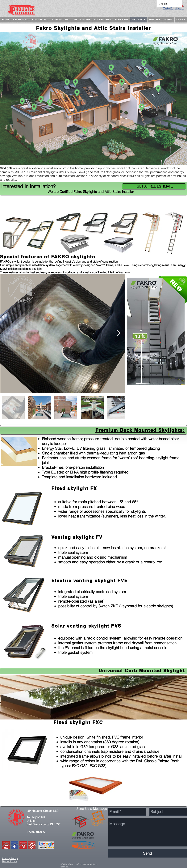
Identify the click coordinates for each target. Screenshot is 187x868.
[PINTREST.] (23, 845)
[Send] (148, 853)
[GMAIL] (32, 845)
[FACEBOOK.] (15, 845)
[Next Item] (118, 333)
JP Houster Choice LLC (43, 811)
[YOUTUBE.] (6, 845)
